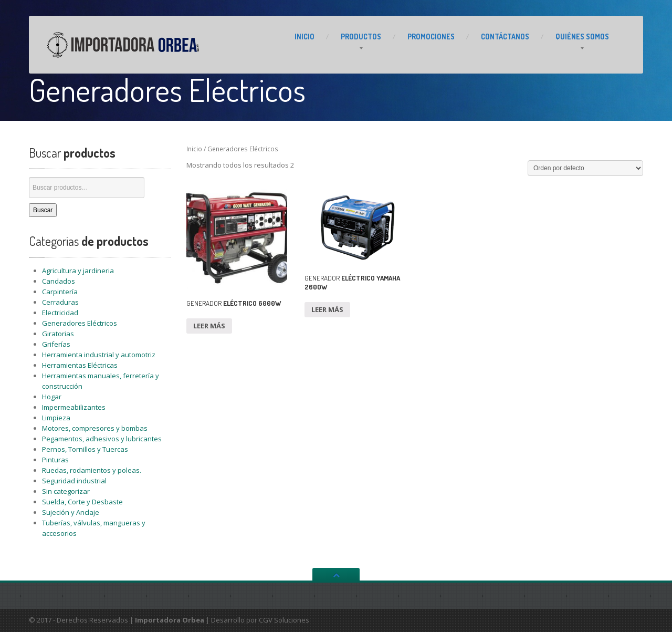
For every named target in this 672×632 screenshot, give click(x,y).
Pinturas (55, 460)
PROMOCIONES (431, 37)
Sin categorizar (66, 491)
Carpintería (60, 292)
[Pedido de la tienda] (585, 168)
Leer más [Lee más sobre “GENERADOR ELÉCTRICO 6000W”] (209, 326)
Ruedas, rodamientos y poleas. (92, 470)
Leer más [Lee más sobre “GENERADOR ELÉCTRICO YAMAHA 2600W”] (327, 309)
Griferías (56, 344)
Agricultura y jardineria (78, 271)
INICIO (304, 37)
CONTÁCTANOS (505, 37)
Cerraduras (60, 302)
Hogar (52, 397)
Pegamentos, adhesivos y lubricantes (102, 439)
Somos (582, 37)
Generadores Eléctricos (80, 323)
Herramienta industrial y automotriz (99, 355)
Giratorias (58, 334)
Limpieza (56, 418)
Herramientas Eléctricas (80, 365)
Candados (59, 281)
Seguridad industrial (74, 481)
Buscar (43, 210)
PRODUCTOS (361, 37)
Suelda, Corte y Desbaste (82, 502)
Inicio (194, 149)
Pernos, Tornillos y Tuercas (85, 449)
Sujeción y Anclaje (71, 512)
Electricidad (60, 313)
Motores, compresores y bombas (95, 428)
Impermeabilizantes (74, 407)
